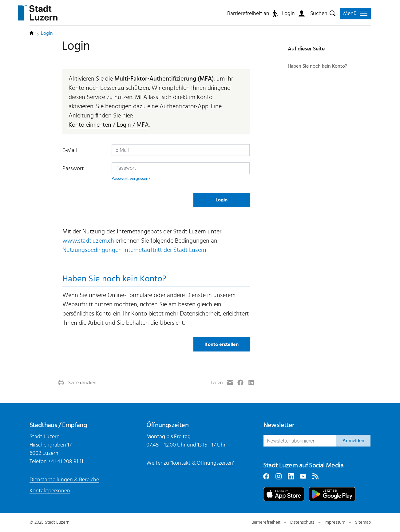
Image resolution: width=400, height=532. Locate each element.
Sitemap (363, 522)
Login (288, 14)
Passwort (73, 169)
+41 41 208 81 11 (66, 462)
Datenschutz (302, 522)
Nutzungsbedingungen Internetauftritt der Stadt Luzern (134, 250)
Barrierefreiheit (266, 522)
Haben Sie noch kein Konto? (317, 66)
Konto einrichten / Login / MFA (109, 125)
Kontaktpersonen (50, 491)
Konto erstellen (222, 344)
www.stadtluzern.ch (88, 241)
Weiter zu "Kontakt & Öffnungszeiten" (190, 463)
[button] (77, 383)
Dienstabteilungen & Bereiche (64, 480)
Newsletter (279, 425)
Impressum (335, 522)
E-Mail (70, 150)
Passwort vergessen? (131, 179)
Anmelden (353, 441)
